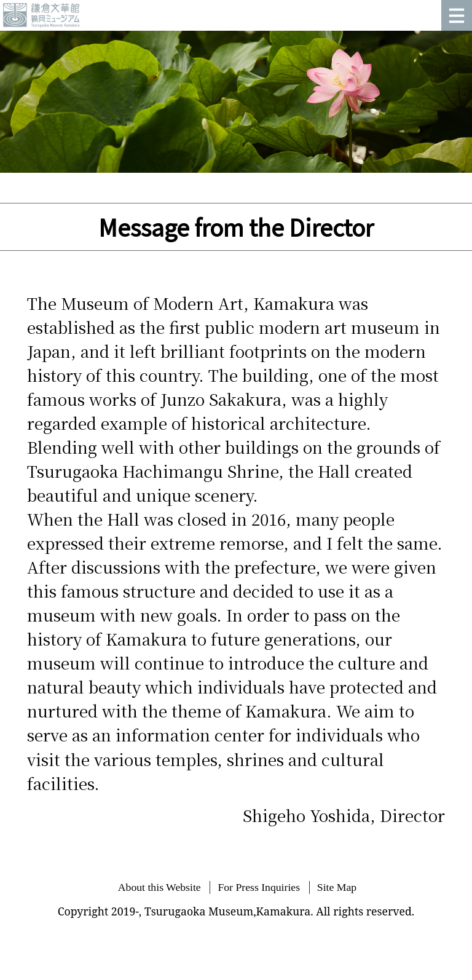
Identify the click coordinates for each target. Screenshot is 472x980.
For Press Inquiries (259, 887)
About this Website (159, 887)
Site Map (337, 887)
